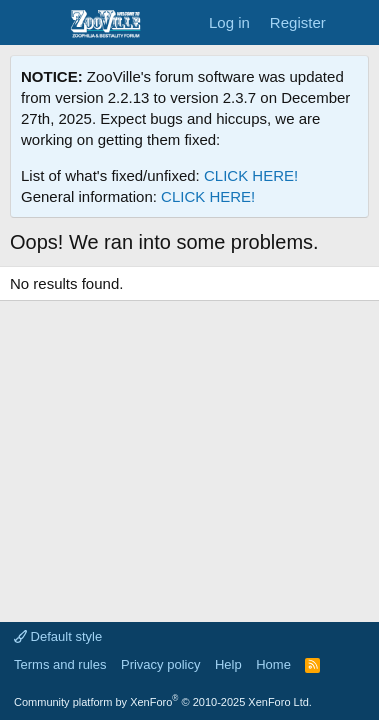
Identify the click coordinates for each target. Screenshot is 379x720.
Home (273, 664)
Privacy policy (160, 664)
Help (228, 664)
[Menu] (27, 23)
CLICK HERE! (251, 175)
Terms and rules (60, 664)
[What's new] (355, 22)
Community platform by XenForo (163, 702)
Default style (58, 636)
